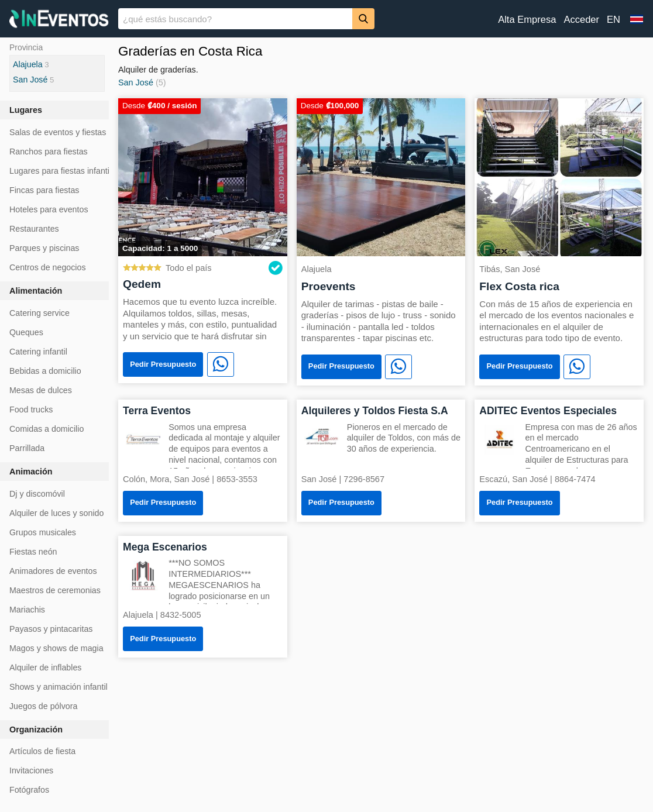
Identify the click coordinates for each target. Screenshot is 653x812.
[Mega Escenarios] (143, 575)
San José (136, 82)
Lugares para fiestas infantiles (65, 171)
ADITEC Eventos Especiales (548, 411)
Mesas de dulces (41, 390)
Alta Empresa (527, 20)
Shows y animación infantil (59, 687)
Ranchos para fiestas (49, 152)
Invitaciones (31, 770)
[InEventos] (59, 20)
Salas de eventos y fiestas (58, 132)
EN (614, 20)
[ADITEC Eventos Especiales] (500, 438)
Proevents (329, 286)
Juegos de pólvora (43, 706)
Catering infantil (38, 352)
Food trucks (31, 410)
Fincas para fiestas (44, 190)
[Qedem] (203, 176)
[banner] (326, 19)
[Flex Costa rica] (559, 176)
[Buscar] (363, 18)
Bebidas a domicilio (45, 371)
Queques (26, 332)
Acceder (581, 20)
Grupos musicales (43, 532)
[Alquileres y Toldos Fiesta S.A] (322, 438)
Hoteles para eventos (49, 209)
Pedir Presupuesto (163, 364)
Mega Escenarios (165, 547)
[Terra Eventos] (143, 438)
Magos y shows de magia (56, 648)
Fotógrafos (29, 790)
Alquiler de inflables (45, 668)
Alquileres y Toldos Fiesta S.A (375, 411)
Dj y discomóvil (37, 494)
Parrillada (27, 448)
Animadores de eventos (53, 571)
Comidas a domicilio (47, 429)
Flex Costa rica (519, 286)
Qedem (142, 284)
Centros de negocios (48, 267)
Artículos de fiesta (42, 751)
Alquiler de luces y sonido (56, 513)
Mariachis (27, 610)
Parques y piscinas (44, 248)
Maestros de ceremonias (55, 590)
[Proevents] (381, 176)
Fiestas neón (33, 552)
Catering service (39, 313)
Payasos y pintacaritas (51, 629)
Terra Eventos (157, 411)
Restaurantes (34, 229)
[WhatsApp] (221, 364)
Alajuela (28, 64)
